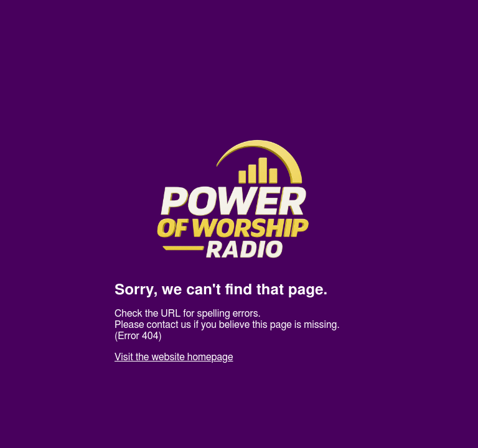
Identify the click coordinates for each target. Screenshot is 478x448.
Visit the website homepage (174, 357)
